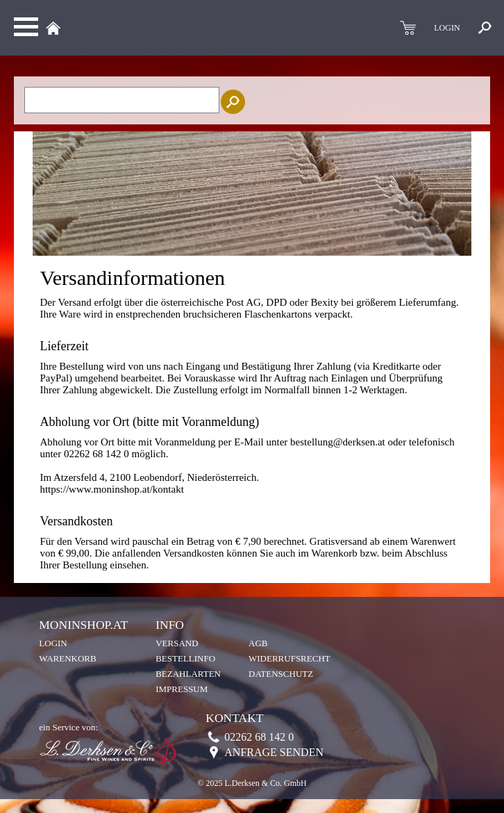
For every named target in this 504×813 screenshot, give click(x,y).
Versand (177, 643)
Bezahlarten (188, 674)
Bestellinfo (185, 658)
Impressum (182, 689)
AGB (258, 643)
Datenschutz (281, 674)
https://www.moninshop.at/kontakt (111, 489)
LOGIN (447, 28)
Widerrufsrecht (289, 658)
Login (53, 643)
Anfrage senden (274, 752)
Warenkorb (67, 658)
